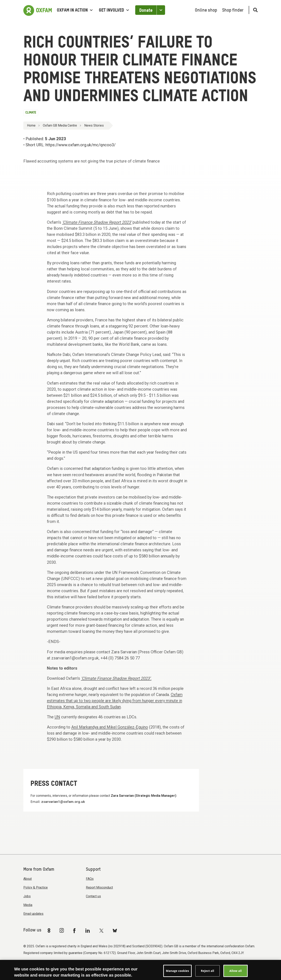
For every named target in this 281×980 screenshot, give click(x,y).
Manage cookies (177, 973)
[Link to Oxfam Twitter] (101, 930)
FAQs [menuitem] (90, 879)
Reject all (207, 973)
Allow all (236, 973)
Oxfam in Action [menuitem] (75, 10)
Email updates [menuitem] (33, 914)
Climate (31, 113)
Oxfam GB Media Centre (60, 125)
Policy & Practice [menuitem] (36, 887)
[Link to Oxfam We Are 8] (50, 930)
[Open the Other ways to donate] (161, 10)
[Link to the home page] (38, 10)
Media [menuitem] (28, 905)
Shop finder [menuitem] (233, 10)
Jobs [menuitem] (27, 896)
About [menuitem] (28, 879)
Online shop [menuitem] (206, 10)
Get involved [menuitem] (114, 10)
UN (57, 717)
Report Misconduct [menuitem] (99, 887)
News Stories (94, 125)
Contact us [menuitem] (93, 896)
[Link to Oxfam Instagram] (62, 930)
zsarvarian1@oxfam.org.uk (63, 802)
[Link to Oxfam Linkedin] (88, 930)
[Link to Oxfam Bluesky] (115, 930)
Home (31, 125)
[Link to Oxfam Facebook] (75, 930)
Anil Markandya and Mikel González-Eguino (110, 727)
